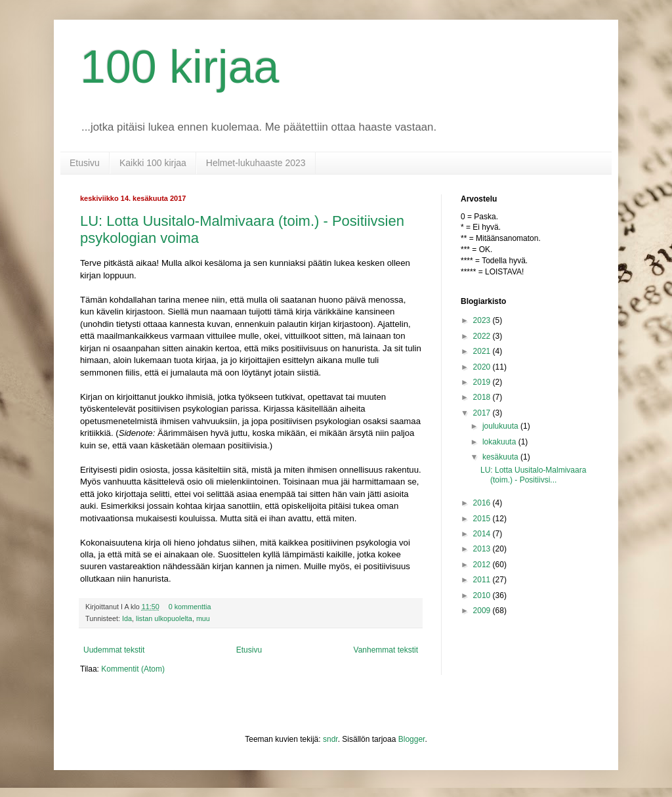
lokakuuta (500, 442)
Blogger (412, 739)
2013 (483, 549)
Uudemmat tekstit (114, 650)
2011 (483, 580)
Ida (127, 618)
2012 (483, 565)
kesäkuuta (501, 457)
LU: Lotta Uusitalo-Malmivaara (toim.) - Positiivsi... (533, 475)
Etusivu (85, 163)
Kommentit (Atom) (133, 669)
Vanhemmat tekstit (386, 650)
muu (203, 618)
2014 (483, 534)
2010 (483, 595)
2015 (483, 519)
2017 (483, 413)
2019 (483, 382)
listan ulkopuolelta (164, 618)
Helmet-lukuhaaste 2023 (256, 163)
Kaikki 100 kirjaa (153, 163)
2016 (483, 503)
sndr (330, 739)
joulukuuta (501, 426)
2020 (483, 367)
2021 (483, 351)
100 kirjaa (180, 67)
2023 (483, 320)
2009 (483, 611)
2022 (483, 336)
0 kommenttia (190, 607)
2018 (483, 397)
